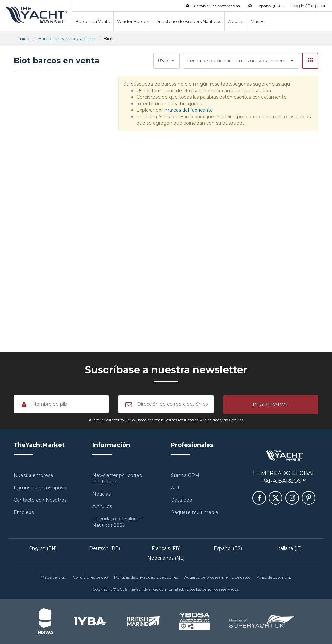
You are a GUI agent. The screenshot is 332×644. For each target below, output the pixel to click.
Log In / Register (309, 6)
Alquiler (236, 21)
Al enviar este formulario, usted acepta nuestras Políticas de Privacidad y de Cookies (166, 420)
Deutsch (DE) (105, 548)
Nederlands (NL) (166, 558)
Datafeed (182, 500)
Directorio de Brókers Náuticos (188, 21)
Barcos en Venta (93, 21)
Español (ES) (228, 548)
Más (257, 21)
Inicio (24, 39)
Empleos (24, 512)
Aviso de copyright (274, 577)
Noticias (101, 494)
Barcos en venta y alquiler (67, 39)
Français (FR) (166, 548)
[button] (271, 404)
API (175, 488)
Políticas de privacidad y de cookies (146, 577)
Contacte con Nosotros (40, 500)
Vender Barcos (133, 21)
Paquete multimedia (194, 512)
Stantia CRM (185, 475)
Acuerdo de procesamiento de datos (217, 577)
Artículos (102, 506)
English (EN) (43, 548)
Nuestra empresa (33, 475)
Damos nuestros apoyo (40, 488)
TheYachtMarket (36, 15)
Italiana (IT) (289, 548)
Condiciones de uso (90, 577)
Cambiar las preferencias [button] (212, 6)
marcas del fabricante (189, 110)
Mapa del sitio (53, 577)
